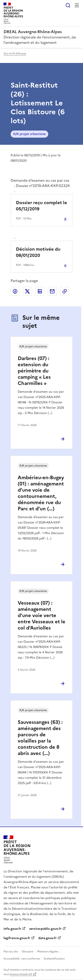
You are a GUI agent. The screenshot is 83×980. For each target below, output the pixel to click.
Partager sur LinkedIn (40, 291)
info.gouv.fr (12, 929)
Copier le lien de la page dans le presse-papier (65, 291)
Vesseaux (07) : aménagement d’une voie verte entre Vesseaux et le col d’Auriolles (41, 615)
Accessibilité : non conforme (22, 959)
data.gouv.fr (47, 938)
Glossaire (28, 952)
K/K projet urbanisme (29, 134)
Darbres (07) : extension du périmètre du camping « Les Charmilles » (34, 371)
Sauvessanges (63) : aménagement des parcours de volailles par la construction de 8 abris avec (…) (40, 738)
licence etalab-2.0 (21, 974)
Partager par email (52, 291)
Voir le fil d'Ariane (15, 54)
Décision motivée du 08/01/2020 (38, 252)
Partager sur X (27, 291)
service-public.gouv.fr (45, 929)
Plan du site (11, 952)
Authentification (54, 959)
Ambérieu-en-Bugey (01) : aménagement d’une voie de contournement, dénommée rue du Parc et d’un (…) (41, 493)
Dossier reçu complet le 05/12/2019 (41, 206)
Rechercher (68, 5)
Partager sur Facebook (15, 291)
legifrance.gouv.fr (17, 938)
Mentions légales (48, 952)
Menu (77, 5)
